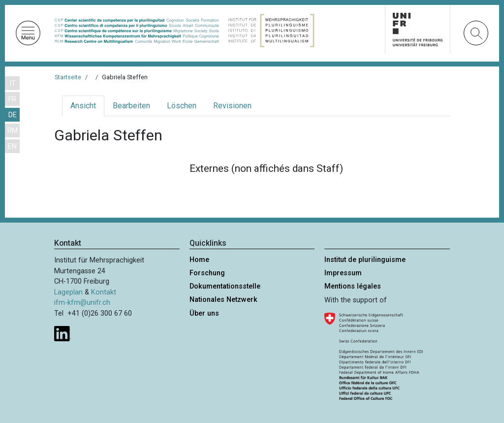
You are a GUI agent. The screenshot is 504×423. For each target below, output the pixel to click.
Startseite (68, 77)
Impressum (343, 273)
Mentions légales (353, 286)
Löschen (182, 106)
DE (13, 115)
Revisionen (232, 106)
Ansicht (83, 106)
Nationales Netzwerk (223, 300)
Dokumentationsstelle (225, 286)
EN (12, 146)
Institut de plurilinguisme (365, 260)
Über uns (204, 313)
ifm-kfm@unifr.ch (82, 303)
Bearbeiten (131, 106)
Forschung (207, 273)
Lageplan (68, 292)
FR (12, 99)
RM (13, 131)
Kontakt (104, 292)
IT (13, 83)
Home (199, 260)
